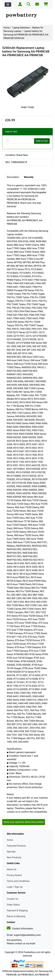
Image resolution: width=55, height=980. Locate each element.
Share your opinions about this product (24, 822)
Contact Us (13, 899)
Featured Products (16, 846)
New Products (14, 857)
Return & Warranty (16, 916)
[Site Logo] (27, 15)
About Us (12, 869)
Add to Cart (42, 141)
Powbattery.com (32, 952)
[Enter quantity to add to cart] (20, 141)
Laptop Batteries (21, 28)
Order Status (13, 905)
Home (7, 28)
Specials (11, 852)
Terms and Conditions (18, 881)
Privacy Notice (14, 875)
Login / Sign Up (15, 887)
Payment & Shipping (17, 911)
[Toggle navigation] (8, 5)
